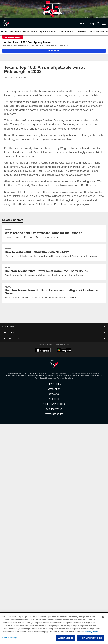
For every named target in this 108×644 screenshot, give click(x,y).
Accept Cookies (66, 638)
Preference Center (54, 414)
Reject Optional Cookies (90, 638)
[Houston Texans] (54, 364)
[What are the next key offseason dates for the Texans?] (54, 234)
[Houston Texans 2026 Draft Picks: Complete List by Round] (54, 272)
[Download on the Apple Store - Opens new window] (43, 350)
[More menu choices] (104, 23)
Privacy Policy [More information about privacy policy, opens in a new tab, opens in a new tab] (92, 632)
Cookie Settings (54, 409)
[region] (54, 628)
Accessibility (54, 389)
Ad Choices (54, 399)
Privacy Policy (54, 384)
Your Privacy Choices (54, 404)
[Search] (98, 23)
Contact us (54, 394)
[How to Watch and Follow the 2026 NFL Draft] (54, 253)
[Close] (104, 38)
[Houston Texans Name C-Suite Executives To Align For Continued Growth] (54, 293)
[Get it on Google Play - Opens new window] (64, 352)
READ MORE (54, 51)
